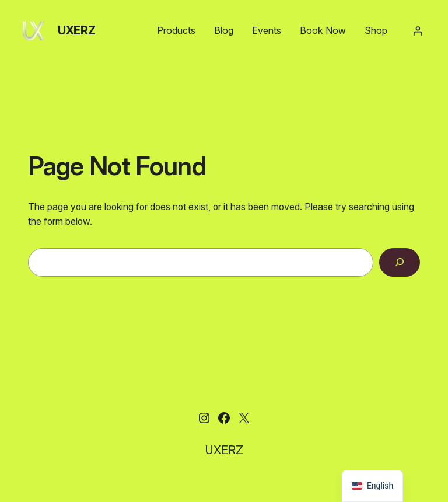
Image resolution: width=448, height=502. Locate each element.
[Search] (400, 262)
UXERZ (76, 30)
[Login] (418, 31)
